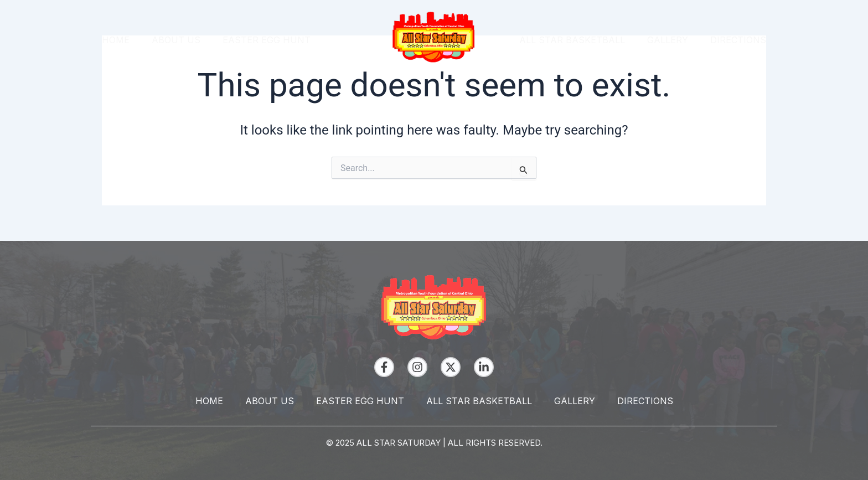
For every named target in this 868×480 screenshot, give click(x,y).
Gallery (668, 40)
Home (116, 40)
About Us (176, 40)
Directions (738, 40)
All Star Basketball (572, 40)
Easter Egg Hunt (267, 40)
